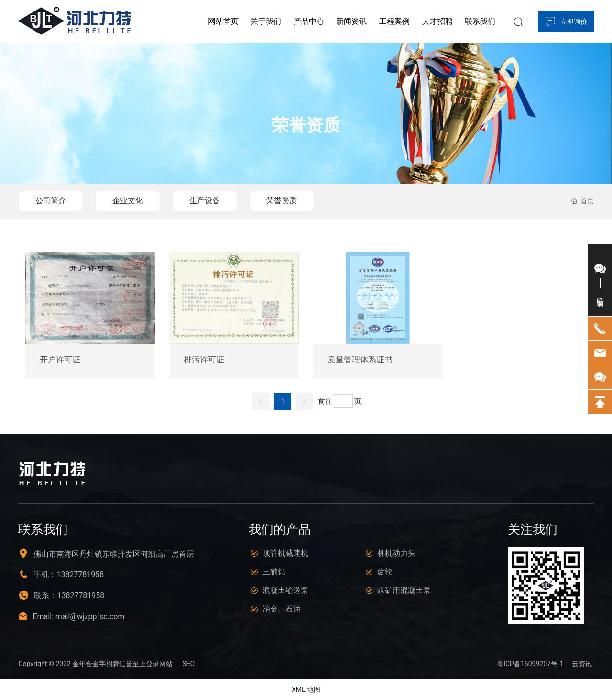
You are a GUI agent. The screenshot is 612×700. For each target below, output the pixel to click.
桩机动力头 (396, 553)
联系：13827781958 (69, 596)
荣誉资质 (306, 126)
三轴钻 (274, 572)
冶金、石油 (282, 609)
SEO (188, 664)
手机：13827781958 (69, 574)
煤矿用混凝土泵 (404, 590)
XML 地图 (306, 689)
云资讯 (582, 664)
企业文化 (128, 201)
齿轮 (385, 572)
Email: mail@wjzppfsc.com (78, 617)
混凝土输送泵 (285, 590)
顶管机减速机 (285, 553)
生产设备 (205, 201)
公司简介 (51, 201)
